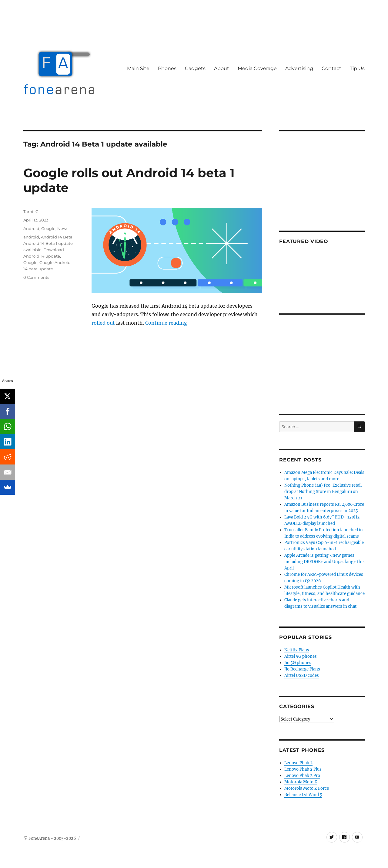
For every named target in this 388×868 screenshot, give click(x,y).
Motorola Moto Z (301, 782)
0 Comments (36, 277)
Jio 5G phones (298, 663)
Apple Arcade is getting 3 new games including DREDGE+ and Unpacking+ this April (324, 562)
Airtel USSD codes (302, 675)
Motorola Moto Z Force (307, 788)
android (31, 237)
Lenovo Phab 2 (298, 763)
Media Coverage (257, 68)
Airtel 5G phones (301, 656)
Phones (167, 68)
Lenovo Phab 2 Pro (302, 776)
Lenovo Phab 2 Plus (303, 769)
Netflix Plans (297, 650)
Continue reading (166, 323)
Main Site (138, 68)
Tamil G (31, 211)
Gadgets (195, 68)
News (63, 228)
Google (48, 228)
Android (31, 228)
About (222, 68)
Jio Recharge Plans (302, 669)
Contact (331, 68)
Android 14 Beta (57, 237)
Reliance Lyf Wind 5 (303, 795)
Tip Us (357, 68)
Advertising (299, 68)
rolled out (103, 323)
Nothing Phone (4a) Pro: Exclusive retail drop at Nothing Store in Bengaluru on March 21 (323, 492)
